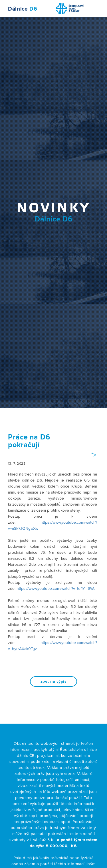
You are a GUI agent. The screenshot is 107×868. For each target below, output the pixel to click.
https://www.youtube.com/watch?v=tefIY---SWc (56, 589)
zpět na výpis (53, 682)
